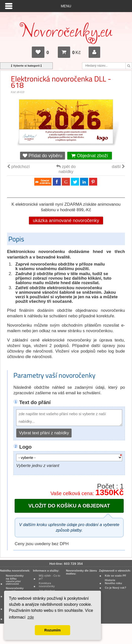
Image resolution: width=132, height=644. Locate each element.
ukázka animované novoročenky (66, 220)
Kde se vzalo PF (115, 576)
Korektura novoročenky (47, 585)
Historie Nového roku (113, 582)
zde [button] (31, 617)
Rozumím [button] (53, 630)
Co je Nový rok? (115, 588)
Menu (66, 6)
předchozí (18, 167)
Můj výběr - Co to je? (50, 577)
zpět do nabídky (66, 169)
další (118, 167)
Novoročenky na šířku (15, 580)
